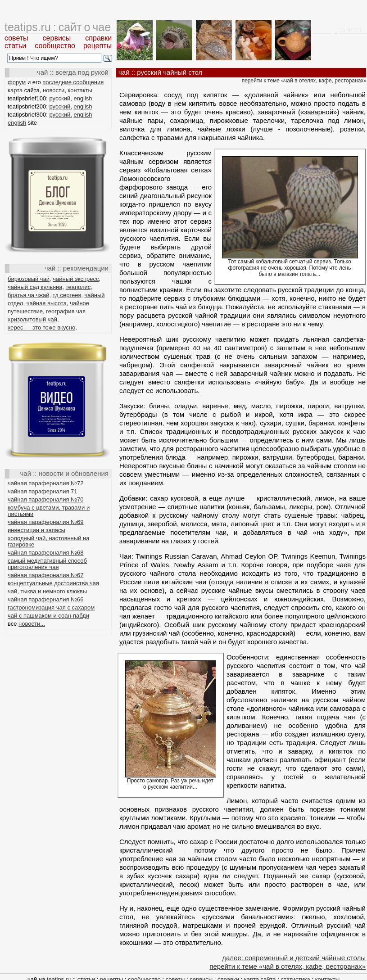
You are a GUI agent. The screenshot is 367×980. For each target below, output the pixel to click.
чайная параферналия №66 (46, 599)
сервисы (57, 38)
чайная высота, (48, 303)
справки (98, 38)
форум (17, 82)
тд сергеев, (68, 295)
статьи (15, 46)
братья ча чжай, (29, 295)
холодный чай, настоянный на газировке (48, 541)
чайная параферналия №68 (46, 553)
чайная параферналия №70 (46, 499)
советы (16, 38)
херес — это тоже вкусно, (42, 327)
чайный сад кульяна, (36, 287)
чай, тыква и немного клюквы (47, 591)
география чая (66, 311)
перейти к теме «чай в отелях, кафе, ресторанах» (304, 81)
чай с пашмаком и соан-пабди (48, 616)
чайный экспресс (76, 279)
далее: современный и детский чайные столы (294, 958)
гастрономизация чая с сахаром (51, 607)
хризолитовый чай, (33, 319)
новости (54, 90)
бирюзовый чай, (29, 279)
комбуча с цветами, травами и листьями (49, 511)
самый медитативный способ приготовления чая (47, 564)
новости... (32, 624)
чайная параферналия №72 (46, 483)
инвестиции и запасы (36, 530)
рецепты (97, 46)
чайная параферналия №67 (46, 575)
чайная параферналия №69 (46, 522)
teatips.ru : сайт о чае (58, 27)
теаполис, (79, 287)
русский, (61, 98)
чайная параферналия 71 (43, 491)
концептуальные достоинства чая (53, 583)
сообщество (55, 46)
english (83, 98)
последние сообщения (73, 82)
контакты (80, 90)
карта (15, 90)
